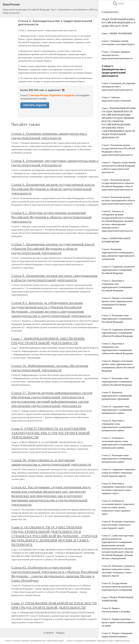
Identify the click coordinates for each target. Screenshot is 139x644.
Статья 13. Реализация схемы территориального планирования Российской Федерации (117, 319)
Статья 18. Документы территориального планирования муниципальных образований (117, 396)
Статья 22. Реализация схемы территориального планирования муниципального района (117, 459)
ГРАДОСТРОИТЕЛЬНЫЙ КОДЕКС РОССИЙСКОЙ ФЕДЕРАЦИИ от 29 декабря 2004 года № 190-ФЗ (119, 23)
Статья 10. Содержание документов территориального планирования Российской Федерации (118, 270)
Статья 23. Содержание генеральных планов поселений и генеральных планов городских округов (119, 473)
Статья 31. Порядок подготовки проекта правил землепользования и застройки (118, 622)
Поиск (118, 3)
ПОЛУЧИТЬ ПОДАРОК (35, 105)
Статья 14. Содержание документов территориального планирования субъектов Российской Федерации (118, 333)
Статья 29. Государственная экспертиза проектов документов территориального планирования (117, 587)
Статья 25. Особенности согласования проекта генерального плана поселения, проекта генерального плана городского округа (118, 507)
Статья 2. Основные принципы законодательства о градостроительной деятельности (117, 55)
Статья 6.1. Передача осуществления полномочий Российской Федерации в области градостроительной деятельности (52, 217)
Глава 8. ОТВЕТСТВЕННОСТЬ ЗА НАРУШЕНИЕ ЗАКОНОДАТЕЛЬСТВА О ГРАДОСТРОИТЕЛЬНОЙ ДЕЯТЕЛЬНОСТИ (51, 433)
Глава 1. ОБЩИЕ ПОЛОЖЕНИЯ (117, 33)
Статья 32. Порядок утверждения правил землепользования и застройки (117, 636)
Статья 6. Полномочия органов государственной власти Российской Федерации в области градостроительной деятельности (53, 189)
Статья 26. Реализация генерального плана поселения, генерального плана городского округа (118, 525)
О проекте (49, 633)
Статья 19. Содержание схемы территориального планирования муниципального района (117, 410)
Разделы (60, 633)
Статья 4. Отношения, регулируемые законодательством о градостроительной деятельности (119, 87)
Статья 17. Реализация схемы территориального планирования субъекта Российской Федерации (117, 382)
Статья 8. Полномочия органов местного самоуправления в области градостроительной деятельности (118, 200)
